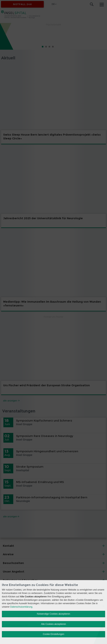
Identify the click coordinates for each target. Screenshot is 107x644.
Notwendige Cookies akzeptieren (53, 614)
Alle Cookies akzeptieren (53, 624)
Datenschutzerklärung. (22, 607)
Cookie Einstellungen (53, 634)
